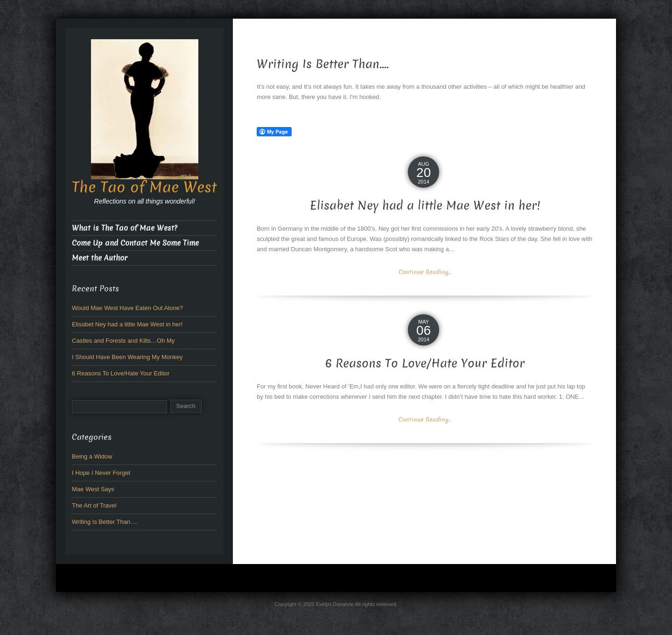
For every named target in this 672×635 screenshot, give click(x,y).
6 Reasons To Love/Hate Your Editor (425, 363)
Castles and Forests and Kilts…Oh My (123, 341)
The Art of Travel (94, 505)
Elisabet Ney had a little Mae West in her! (425, 206)
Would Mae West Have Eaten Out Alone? (127, 308)
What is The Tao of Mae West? (125, 228)
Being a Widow (92, 456)
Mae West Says (93, 489)
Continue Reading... (425, 272)
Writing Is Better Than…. (105, 522)
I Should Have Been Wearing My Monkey (127, 357)
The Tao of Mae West (144, 187)
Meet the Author (100, 258)
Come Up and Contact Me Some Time (135, 243)
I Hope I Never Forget (101, 473)
